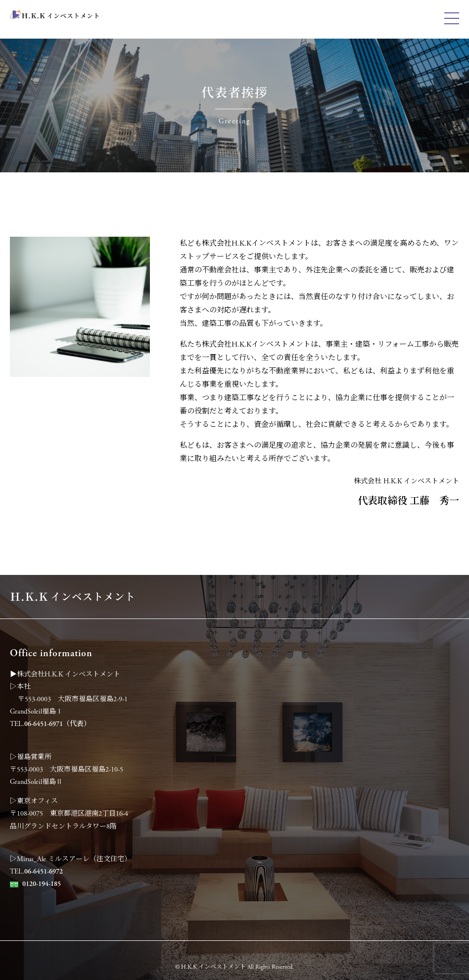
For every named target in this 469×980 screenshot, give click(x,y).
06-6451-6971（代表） (57, 724)
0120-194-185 (42, 884)
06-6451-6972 (44, 872)
